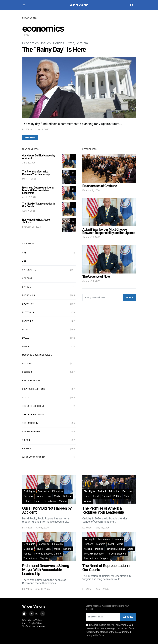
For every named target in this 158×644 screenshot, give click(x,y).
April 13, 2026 (29, 197)
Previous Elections (34, 389)
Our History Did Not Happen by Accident (39, 157)
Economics (31, 43)
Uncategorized (31, 432)
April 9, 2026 (29, 211)
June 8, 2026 (29, 163)
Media (26, 346)
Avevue (42, 626)
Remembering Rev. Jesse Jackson (36, 221)
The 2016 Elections (33, 406)
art (24, 261)
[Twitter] (34, 614)
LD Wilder (27, 130)
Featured (28, 321)
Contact (27, 278)
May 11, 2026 (29, 179)
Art (24, 253)
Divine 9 (27, 287)
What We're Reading (34, 457)
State (70, 43)
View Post (30, 138)
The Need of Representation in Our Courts (39, 205)
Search (129, 298)
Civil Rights (29, 270)
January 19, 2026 (91, 281)
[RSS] (43, 614)
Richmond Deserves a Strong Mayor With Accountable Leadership (38, 190)
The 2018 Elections (33, 415)
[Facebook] (24, 614)
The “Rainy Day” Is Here (54, 50)
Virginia (82, 43)
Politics (59, 43)
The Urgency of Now (96, 277)
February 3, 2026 (91, 191)
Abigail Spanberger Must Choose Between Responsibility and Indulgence (109, 231)
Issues (46, 43)
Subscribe (128, 617)
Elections (28, 312)
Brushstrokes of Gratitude (100, 186)
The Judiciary (30, 423)
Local (26, 338)
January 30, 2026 (91, 237)
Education (28, 304)
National (28, 363)
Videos (26, 440)
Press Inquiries (31, 381)
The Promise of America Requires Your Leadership (36, 173)
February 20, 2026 (32, 227)
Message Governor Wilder (38, 355)
